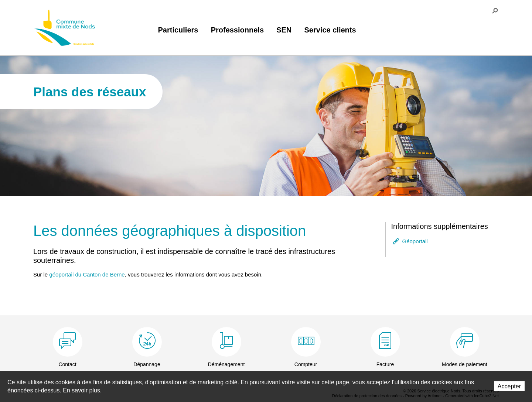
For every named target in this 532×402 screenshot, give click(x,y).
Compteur (306, 364)
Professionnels (237, 30)
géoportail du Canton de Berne (87, 274)
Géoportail (415, 241)
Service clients (330, 30)
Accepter (509, 386)
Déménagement (226, 364)
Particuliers (178, 30)
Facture (385, 364)
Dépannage (147, 364)
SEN (284, 30)
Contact (67, 364)
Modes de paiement (465, 364)
